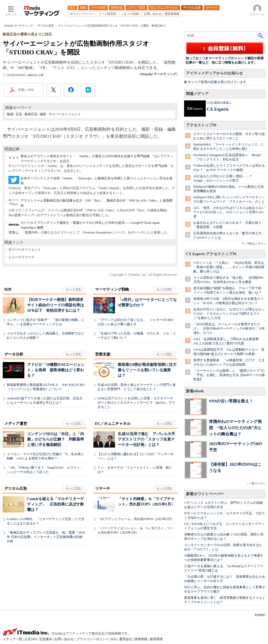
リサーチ (103, 489)
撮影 (43, 114)
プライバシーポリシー (93, 639)
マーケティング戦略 (112, 289)
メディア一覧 (12, 639)
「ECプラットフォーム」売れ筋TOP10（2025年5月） (136, 519)
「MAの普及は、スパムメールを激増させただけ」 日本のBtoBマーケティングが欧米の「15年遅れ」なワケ (229, 328)
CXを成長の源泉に (219, 103)
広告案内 (46, 639)
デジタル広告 (16, 489)
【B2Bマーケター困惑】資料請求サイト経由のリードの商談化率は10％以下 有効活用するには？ (55, 305)
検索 (261, 35)
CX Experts (218, 109)
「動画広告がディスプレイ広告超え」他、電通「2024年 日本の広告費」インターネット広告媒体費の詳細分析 (46, 537)
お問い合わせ (64, 639)
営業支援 (103, 354)
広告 (19, 114)
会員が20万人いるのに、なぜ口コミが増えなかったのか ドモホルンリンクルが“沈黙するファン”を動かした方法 (229, 314)
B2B (8, 289)
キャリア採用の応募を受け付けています (217, 82)
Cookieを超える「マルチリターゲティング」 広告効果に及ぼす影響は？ (55, 504)
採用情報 (141, 639)
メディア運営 (16, 424)
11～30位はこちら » (254, 243)
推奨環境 (156, 639)
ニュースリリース (21, 257)
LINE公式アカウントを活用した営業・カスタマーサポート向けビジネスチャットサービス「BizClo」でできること (136, 403)
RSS (114, 639)
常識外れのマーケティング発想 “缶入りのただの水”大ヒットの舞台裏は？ (235, 428)
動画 (10, 114)
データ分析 (14, 354)
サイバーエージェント (65, 114)
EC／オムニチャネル (113, 424)
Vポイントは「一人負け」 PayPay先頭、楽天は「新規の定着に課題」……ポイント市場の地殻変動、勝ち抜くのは (229, 267)
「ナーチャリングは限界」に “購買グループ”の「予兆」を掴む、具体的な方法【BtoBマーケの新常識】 (229, 375)
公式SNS (31, 639)
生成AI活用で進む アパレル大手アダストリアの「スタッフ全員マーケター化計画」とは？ (146, 439)
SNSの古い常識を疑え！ (231, 401)
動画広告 (31, 114)
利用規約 (260, 615)
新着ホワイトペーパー (205, 494)
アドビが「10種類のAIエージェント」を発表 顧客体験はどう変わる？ (56, 370)
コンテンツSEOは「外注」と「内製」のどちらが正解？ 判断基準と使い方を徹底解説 (55, 439)
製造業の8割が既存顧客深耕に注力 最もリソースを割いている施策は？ (149, 370)
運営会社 (126, 639)
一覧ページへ (257, 483)
